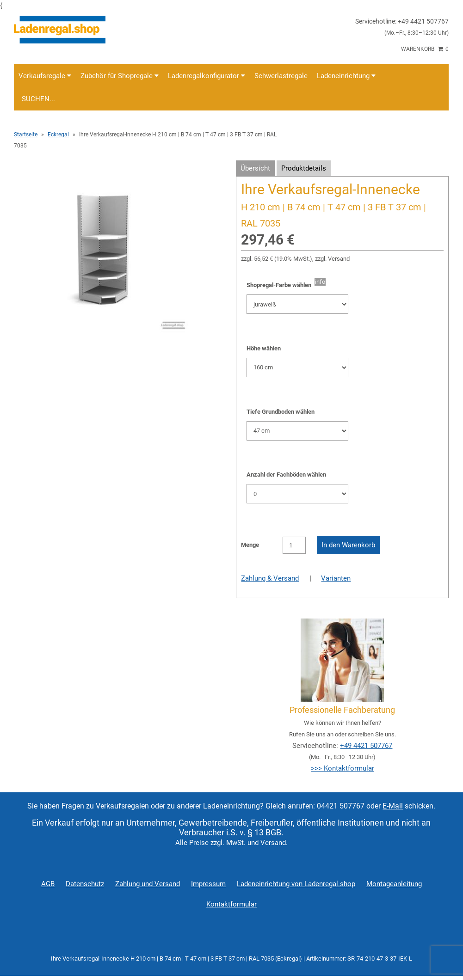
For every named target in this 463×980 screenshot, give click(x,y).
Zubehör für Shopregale (120, 76)
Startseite (26, 135)
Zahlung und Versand (148, 884)
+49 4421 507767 (366, 746)
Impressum (208, 884)
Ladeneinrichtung (346, 76)
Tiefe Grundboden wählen (281, 412)
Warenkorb (425, 49)
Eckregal (58, 135)
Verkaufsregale (45, 76)
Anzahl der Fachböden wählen (286, 475)
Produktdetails (304, 168)
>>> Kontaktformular (343, 768)
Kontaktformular (231, 904)
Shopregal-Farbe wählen (281, 285)
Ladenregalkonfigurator (207, 76)
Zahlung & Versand (270, 578)
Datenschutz (85, 884)
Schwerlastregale (281, 76)
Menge (250, 545)
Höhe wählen (264, 348)
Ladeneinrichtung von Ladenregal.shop (296, 884)
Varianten (336, 578)
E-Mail (393, 806)
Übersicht (255, 168)
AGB (48, 884)
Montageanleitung (394, 884)
